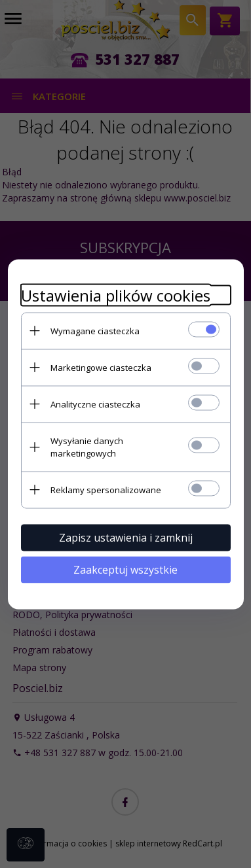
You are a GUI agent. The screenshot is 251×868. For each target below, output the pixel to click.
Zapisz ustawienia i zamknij (126, 537)
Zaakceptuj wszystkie (126, 569)
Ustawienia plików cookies (116, 295)
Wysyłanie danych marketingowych (87, 446)
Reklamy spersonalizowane (106, 489)
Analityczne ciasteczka (95, 404)
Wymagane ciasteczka (95, 330)
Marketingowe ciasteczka (101, 367)
